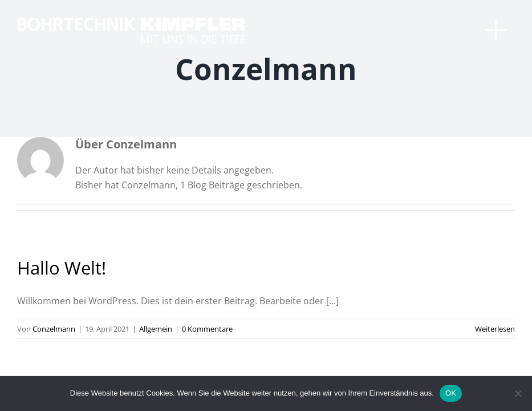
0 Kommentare (207, 329)
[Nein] (518, 393)
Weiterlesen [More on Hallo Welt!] (495, 329)
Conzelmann (54, 329)
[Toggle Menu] (500, 35)
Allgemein (156, 329)
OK (451, 393)
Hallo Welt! (62, 268)
